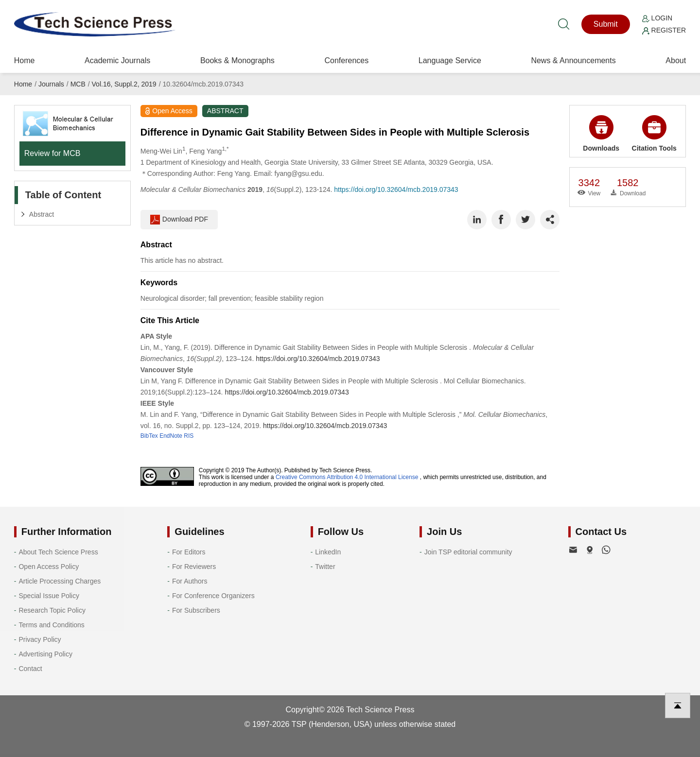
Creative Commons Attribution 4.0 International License (347, 477)
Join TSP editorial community (468, 552)
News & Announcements (573, 60)
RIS (189, 436)
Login (657, 18)
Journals (51, 84)
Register (664, 30)
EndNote (171, 436)
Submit (606, 24)
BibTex (149, 436)
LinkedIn (328, 552)
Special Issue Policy (49, 596)
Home (25, 60)
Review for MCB (52, 153)
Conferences (346, 60)
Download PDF (179, 220)
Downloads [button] (601, 134)
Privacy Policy (40, 639)
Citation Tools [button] (654, 134)
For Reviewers (194, 567)
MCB (78, 84)
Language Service (450, 60)
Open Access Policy (49, 567)
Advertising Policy (45, 654)
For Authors (190, 581)
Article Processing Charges (60, 581)
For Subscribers (196, 610)
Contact (30, 669)
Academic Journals (117, 60)
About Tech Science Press (58, 552)
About (676, 60)
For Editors (189, 552)
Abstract (42, 214)
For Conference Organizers (213, 596)
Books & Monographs (237, 60)
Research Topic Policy (52, 610)
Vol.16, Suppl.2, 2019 (124, 84)
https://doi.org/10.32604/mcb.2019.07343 (396, 189)
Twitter (325, 567)
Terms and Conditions (51, 625)
